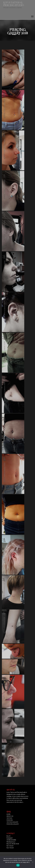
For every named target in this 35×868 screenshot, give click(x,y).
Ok (18, 865)
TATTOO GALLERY (12, 822)
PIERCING (10, 820)
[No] (33, 862)
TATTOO (9, 818)
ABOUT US (10, 816)
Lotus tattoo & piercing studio (14, 4)
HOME (8, 814)
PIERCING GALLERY (13, 824)
